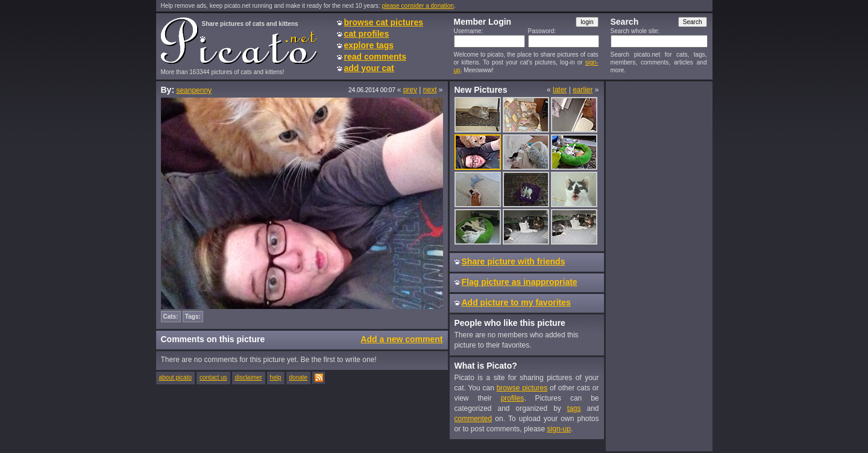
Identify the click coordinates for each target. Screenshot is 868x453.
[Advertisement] (659, 266)
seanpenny (194, 90)
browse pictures (522, 388)
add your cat (369, 68)
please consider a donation (418, 6)
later (560, 90)
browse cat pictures (384, 22)
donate (299, 377)
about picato (176, 377)
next (430, 90)
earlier (583, 90)
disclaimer (249, 377)
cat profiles (367, 34)
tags (574, 408)
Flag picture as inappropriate (520, 282)
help (276, 377)
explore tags (369, 45)
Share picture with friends (514, 261)
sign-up (559, 429)
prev (410, 90)
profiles (513, 398)
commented (473, 419)
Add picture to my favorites (516, 302)
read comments (375, 57)
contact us (213, 377)
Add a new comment (401, 339)
